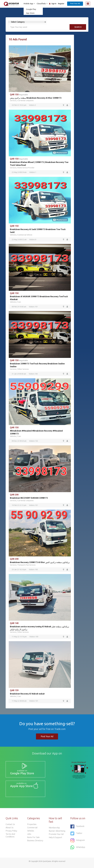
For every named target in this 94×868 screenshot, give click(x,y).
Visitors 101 (33, 307)
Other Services (23, 370)
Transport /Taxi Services (27, 566)
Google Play (30, 9)
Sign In (54, 4)
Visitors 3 (32, 105)
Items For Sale (33, 840)
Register (61, 4)
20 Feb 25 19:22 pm (19, 105)
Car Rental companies (26, 101)
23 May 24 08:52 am (19, 240)
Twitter (76, 836)
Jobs (29, 837)
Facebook (77, 829)
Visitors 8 (33, 240)
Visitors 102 (34, 442)
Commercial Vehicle (25, 235)
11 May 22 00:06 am (19, 702)
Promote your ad (56, 837)
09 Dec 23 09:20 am (19, 442)
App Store (30, 13)
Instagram (78, 843)
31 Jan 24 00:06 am (19, 374)
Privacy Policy (11, 834)
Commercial (32, 831)
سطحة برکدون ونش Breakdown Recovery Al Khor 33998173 (36, 98)
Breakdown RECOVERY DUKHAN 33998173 (29, 499)
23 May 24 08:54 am (19, 172)
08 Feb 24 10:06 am (19, 307)
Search (78, 27)
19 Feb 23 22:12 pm (19, 506)
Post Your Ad (75, 3)
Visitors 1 (33, 172)
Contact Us (10, 827)
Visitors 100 (33, 374)
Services (13, 101)
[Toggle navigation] (88, 4)
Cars (19, 302)
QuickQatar (47, 864)
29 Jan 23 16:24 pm (19, 570)
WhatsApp (78, 850)
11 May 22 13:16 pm (19, 638)
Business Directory (35, 843)
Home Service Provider (26, 168)
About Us (10, 831)
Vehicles (13, 235)
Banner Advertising (57, 834)
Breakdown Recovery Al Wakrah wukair (27, 695)
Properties (32, 827)
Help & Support (55, 840)
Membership (54, 831)
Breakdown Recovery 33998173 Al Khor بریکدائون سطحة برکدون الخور (40, 563)
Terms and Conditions (10, 838)
